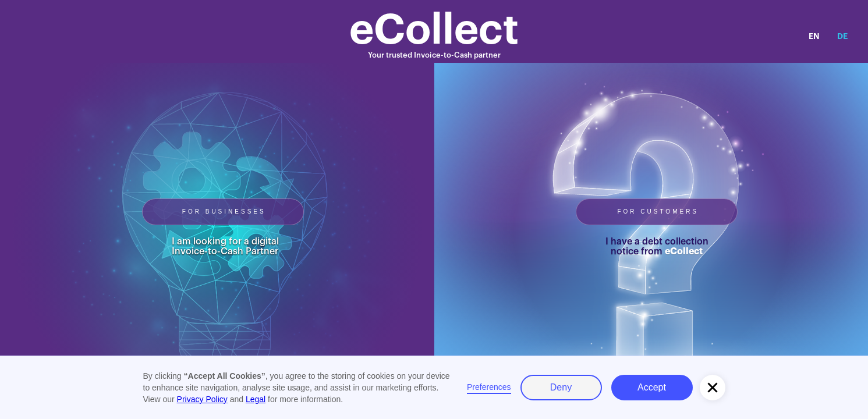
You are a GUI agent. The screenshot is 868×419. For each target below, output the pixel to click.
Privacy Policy (202, 399)
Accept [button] (652, 387)
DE (842, 36)
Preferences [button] (489, 387)
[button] (713, 388)
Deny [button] (561, 387)
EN (814, 36)
